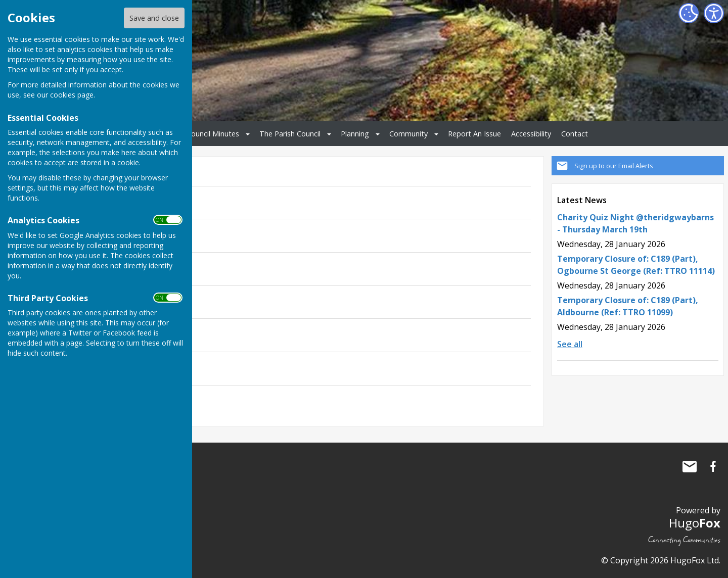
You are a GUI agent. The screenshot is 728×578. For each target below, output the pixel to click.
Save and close (154, 18)
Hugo (695, 523)
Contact (575, 134)
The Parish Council (290, 134)
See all (570, 344)
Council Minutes (213, 134)
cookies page (72, 95)
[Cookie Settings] (689, 13)
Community (408, 134)
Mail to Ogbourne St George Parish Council (690, 466)
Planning (355, 134)
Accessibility (531, 134)
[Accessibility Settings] (714, 13)
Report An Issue (474, 134)
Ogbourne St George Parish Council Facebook (713, 466)
